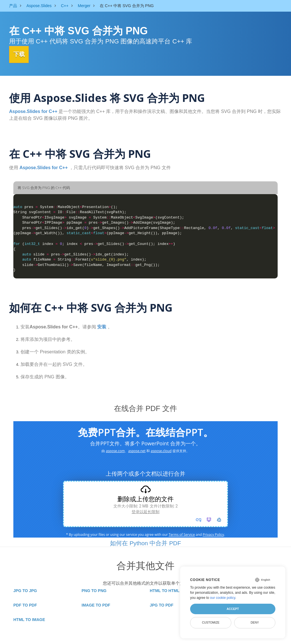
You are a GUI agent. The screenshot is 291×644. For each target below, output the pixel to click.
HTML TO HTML (165, 590)
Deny (255, 622)
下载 (22, 54)
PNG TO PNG (94, 590)
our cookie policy (223, 598)
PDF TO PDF (25, 605)
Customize (211, 622)
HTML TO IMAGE (29, 619)
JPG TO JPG (25, 590)
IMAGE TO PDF (96, 605)
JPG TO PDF (162, 605)
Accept (233, 609)
